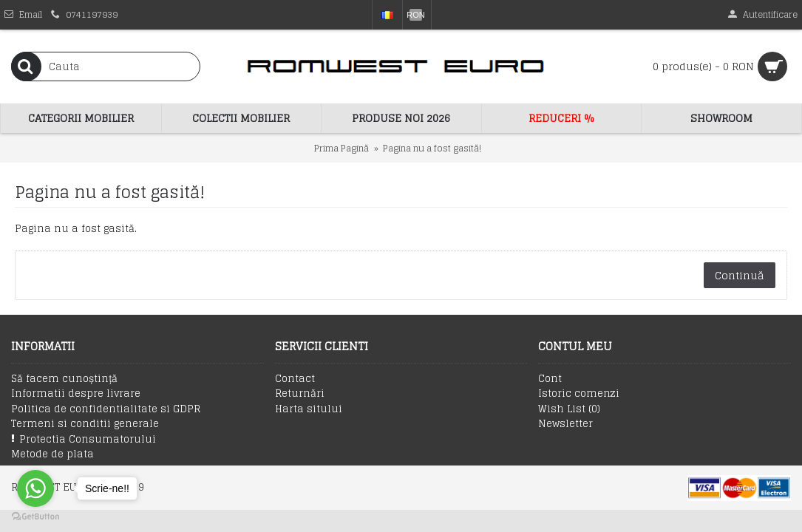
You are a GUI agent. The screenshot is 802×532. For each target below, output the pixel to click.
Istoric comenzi (579, 394)
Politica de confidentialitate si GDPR (106, 409)
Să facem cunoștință (64, 379)
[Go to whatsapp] (35, 488)
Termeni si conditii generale (85, 424)
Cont (550, 379)
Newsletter (565, 424)
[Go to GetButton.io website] (35, 517)
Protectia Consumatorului (84, 439)
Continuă (740, 275)
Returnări (300, 394)
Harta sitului (309, 409)
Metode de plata (52, 454)
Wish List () (569, 409)
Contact (295, 379)
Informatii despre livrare (76, 394)
